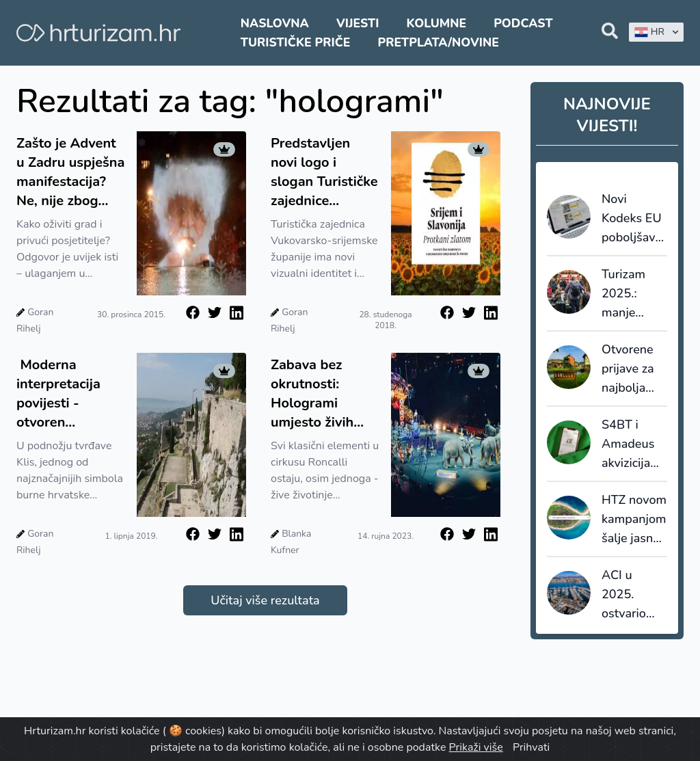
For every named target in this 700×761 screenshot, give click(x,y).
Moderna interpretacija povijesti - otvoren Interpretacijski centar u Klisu (64, 394)
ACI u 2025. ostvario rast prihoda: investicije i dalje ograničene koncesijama (634, 595)
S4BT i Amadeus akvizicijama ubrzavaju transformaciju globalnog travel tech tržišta (634, 444)
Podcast (523, 23)
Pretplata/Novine (439, 42)
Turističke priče (296, 42)
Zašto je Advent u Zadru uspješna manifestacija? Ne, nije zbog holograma (70, 172)
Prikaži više (476, 747)
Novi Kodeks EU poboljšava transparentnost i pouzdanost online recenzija (634, 219)
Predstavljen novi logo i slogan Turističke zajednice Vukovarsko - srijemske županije (324, 172)
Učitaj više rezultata (265, 600)
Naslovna (275, 23)
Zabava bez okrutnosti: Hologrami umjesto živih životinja (312, 394)
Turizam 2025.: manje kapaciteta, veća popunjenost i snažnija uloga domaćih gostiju (634, 294)
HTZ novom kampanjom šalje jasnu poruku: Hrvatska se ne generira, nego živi (634, 520)
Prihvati (531, 747)
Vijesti (358, 23)
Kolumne (437, 23)
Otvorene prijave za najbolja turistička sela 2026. (631, 369)
